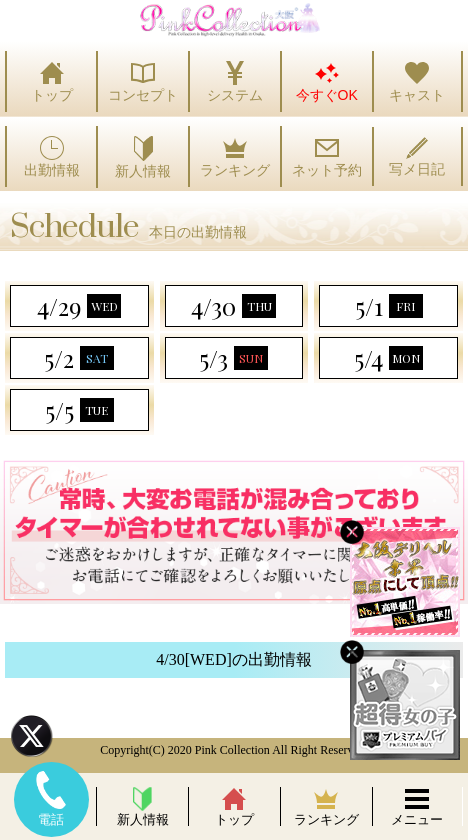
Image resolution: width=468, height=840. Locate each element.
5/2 (79, 358)
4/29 (79, 306)
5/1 (389, 306)
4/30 (233, 306)
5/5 (79, 410)
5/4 (388, 358)
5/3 (233, 358)
